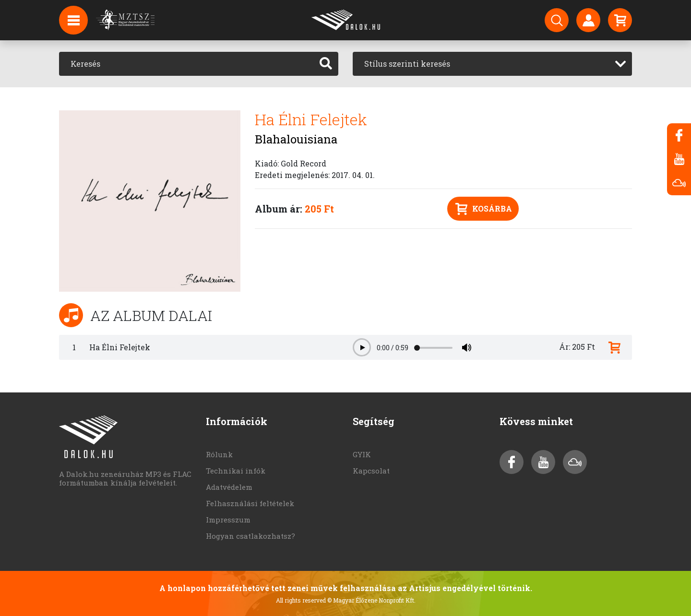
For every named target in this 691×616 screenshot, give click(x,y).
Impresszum (228, 520)
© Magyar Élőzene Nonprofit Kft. (371, 600)
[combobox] (492, 64)
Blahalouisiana (296, 139)
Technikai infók (236, 471)
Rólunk (219, 454)
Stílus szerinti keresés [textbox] (407, 64)
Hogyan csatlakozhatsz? (250, 536)
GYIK (362, 454)
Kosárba (484, 209)
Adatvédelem (229, 487)
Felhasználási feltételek (250, 503)
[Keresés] (186, 64)
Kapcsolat (371, 471)
